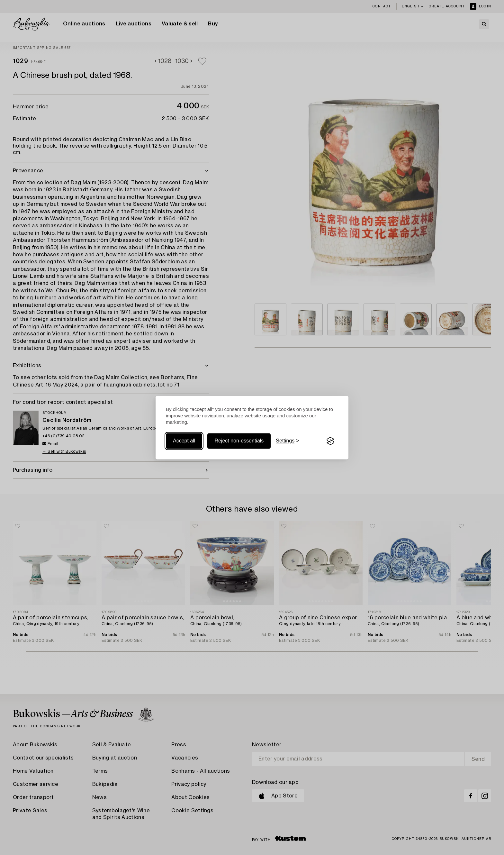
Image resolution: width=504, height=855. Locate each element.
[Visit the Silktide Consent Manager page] (330, 441)
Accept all (184, 441)
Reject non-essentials (239, 441)
